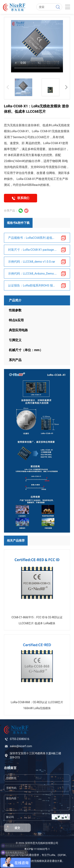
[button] (66, 87)
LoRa (52, 855)
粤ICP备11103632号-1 (37, 849)
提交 (17, 828)
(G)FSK (62, 855)
